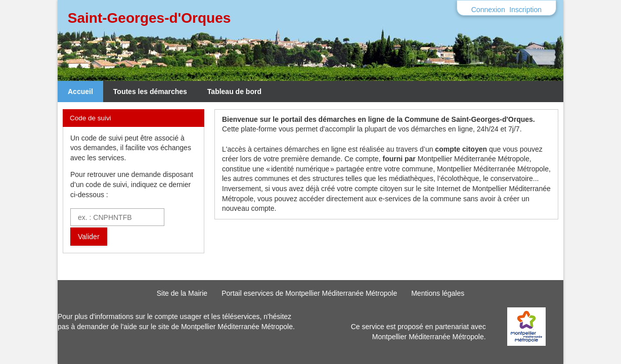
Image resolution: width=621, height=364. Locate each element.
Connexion (488, 10)
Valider (89, 237)
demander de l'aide (107, 327)
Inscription (525, 10)
